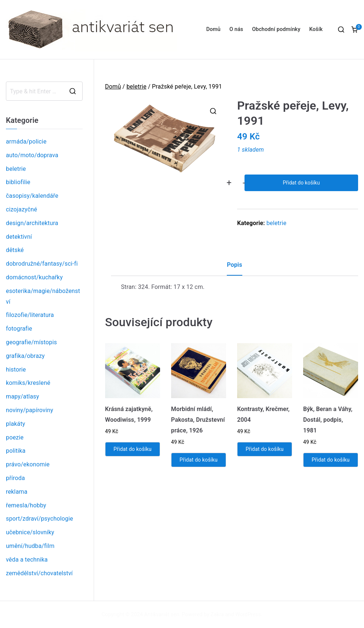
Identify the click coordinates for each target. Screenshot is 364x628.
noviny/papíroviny (30, 410)
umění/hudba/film (30, 546)
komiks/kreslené (28, 383)
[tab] (234, 268)
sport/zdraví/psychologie (39, 519)
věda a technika (27, 560)
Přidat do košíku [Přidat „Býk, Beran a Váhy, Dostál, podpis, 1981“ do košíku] (331, 460)
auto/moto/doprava (32, 155)
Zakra (217, 614)
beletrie (136, 87)
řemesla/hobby (26, 505)
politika (16, 451)
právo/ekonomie (28, 464)
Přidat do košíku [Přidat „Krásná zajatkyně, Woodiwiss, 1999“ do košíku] (133, 449)
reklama (17, 492)
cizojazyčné (22, 209)
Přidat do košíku (301, 183)
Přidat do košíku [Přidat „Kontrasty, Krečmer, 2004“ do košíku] (265, 449)
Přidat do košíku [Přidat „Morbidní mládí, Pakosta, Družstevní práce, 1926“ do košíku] (199, 460)
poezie (15, 437)
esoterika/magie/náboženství (43, 296)
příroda (15, 478)
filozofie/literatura (30, 315)
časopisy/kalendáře (32, 196)
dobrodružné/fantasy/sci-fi (42, 264)
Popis (234, 265)
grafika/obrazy (25, 356)
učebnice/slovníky (30, 532)
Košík (316, 29)
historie (16, 370)
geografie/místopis (31, 342)
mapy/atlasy (22, 396)
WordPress (248, 614)
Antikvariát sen (162, 614)
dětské (15, 250)
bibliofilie (18, 182)
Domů (213, 29)
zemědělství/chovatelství (39, 573)
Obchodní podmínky (276, 29)
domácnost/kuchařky (34, 277)
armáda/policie (26, 142)
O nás (236, 29)
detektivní (19, 237)
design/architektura (32, 223)
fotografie (19, 329)
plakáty (15, 424)
